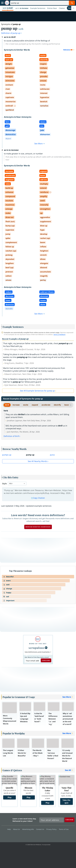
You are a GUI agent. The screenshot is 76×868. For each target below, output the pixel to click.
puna (52, 455)
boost (67, 405)
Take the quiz (66, 801)
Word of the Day (38, 644)
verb (21, 29)
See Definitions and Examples (37, 652)
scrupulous (37, 648)
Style (4, 484)
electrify (57, 405)
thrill (7, 405)
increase (16, 405)
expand (35, 405)
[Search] (43, 3)
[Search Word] (72, 3)
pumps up (7, 455)
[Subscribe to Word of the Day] (32, 661)
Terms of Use (64, 829)
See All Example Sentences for (37, 391)
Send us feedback (59, 334)
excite (26, 405)
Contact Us (41, 829)
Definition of (11, 33)
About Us (17, 829)
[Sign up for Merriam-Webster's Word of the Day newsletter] (52, 820)
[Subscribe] (69, 820)
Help (10, 829)
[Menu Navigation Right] (74, 8)
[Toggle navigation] (2, 3)
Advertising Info (29, 829)
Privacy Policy (52, 829)
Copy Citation (38, 498)
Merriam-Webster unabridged (38, 527)
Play (9, 797)
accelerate (46, 405)
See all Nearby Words (37, 461)
